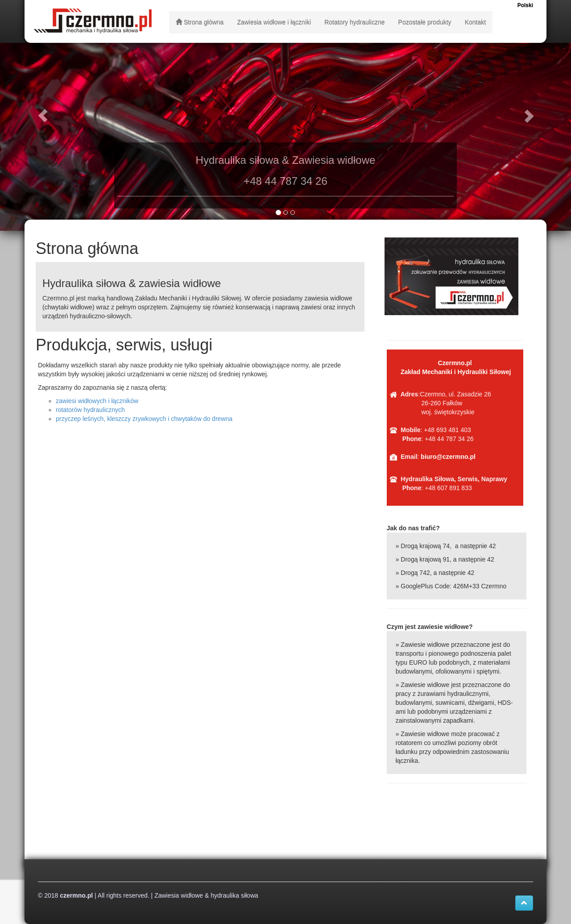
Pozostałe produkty (425, 22)
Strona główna (200, 22)
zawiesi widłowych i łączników (97, 401)
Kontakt (475, 22)
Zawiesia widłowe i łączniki (274, 22)
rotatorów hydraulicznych (90, 410)
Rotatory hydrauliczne (354, 22)
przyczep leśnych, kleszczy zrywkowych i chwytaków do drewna (144, 419)
